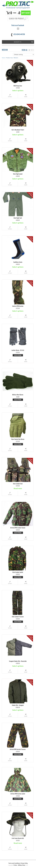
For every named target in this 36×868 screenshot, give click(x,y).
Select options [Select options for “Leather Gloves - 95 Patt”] (18, 355)
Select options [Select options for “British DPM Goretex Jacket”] (18, 799)
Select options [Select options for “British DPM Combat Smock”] (18, 533)
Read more (18, 488)
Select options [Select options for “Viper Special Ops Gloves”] (18, 444)
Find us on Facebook (18, 25)
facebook (18, 29)
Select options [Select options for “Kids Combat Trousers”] (18, 622)
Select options (18, 90)
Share (26, 97)
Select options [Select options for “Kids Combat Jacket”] (18, 577)
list (33, 50)
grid (29, 50)
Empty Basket (26, 13)
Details (10, 97)
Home (4, 58)
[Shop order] (24, 55)
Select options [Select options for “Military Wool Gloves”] (18, 400)
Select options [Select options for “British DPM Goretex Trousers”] (18, 754)
